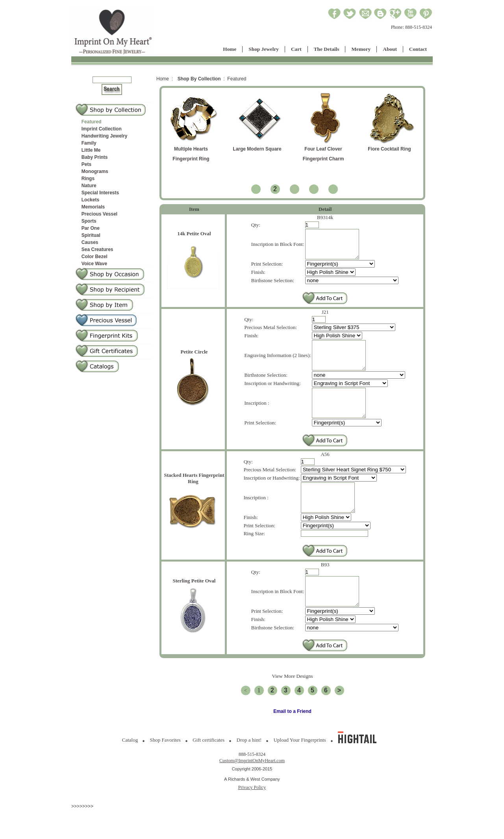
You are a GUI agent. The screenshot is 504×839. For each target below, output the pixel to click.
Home (230, 49)
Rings (88, 179)
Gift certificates (208, 769)
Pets (86, 164)
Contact (418, 49)
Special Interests (100, 193)
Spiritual (91, 235)
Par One (91, 228)
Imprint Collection (102, 129)
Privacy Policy (252, 817)
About (390, 49)
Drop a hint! (249, 769)
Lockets (90, 200)
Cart (296, 49)
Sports (89, 221)
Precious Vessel (99, 214)
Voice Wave (94, 264)
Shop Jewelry (264, 49)
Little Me (91, 150)
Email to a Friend (292, 741)
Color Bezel (94, 257)
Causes (90, 242)
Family (89, 143)
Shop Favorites (165, 769)
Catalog (130, 769)
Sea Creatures (97, 249)
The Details (327, 49)
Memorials (93, 207)
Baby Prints (95, 157)
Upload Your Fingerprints (300, 769)
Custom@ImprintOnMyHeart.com (252, 790)
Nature (89, 186)
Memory (361, 49)
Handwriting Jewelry (105, 136)
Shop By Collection (199, 79)
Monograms (95, 171)
